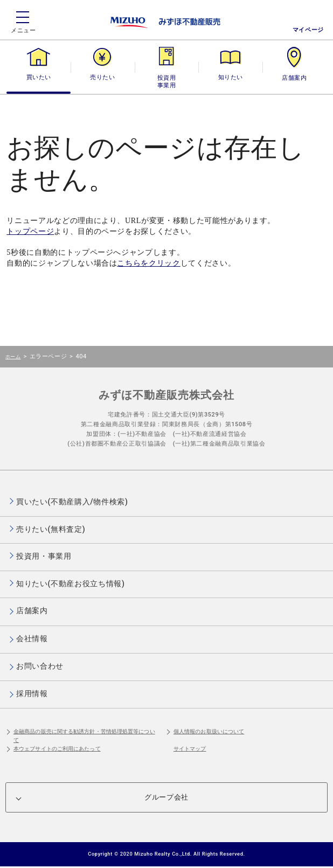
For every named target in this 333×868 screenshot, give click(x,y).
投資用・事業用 (167, 77)
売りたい (102, 77)
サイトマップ (190, 749)
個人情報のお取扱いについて (209, 731)
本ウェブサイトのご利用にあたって (57, 749)
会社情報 (32, 638)
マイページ (308, 30)
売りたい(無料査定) (51, 529)
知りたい (231, 77)
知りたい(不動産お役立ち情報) (70, 584)
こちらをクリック (148, 263)
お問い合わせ (40, 666)
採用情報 (32, 693)
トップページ (30, 231)
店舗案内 (294, 77)
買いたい (39, 77)
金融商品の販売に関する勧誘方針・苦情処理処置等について (84, 736)
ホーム (13, 356)
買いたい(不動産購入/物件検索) (72, 502)
